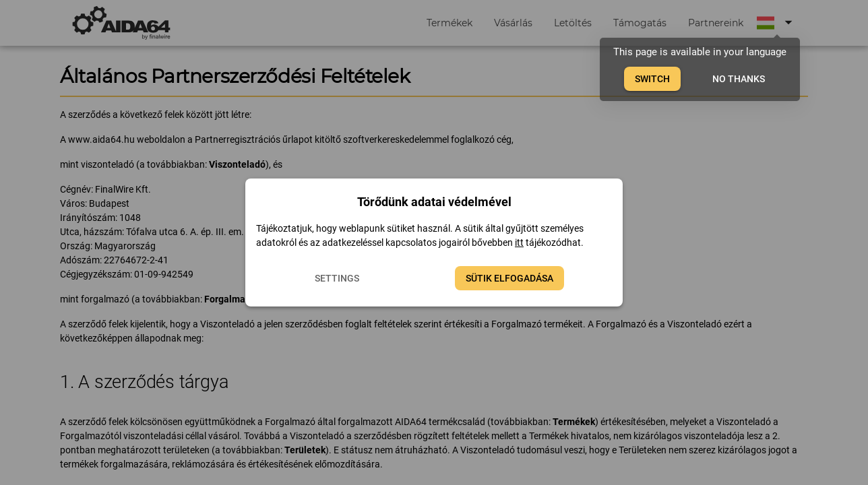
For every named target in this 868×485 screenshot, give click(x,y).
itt (519, 243)
